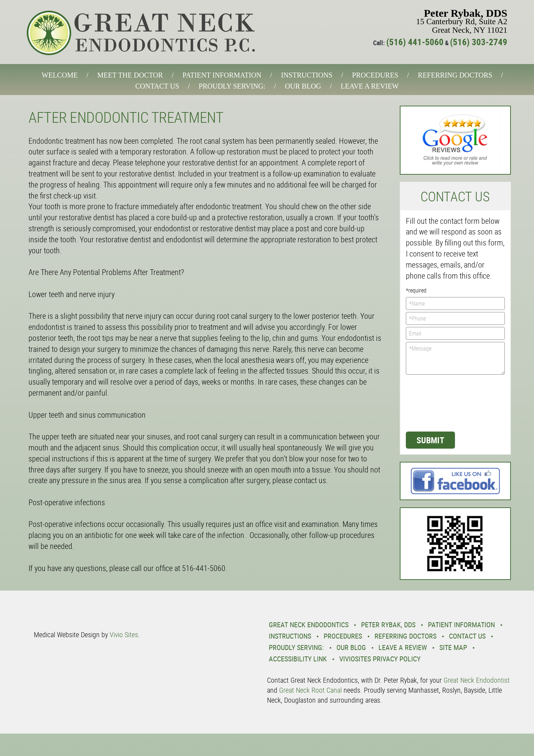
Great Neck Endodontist (477, 680)
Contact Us (157, 86)
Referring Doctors (455, 75)
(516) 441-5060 (415, 42)
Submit (430, 440)
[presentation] (435, 402)
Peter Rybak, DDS (388, 625)
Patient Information (222, 75)
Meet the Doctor (130, 75)
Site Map (453, 647)
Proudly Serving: (232, 86)
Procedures (375, 75)
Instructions (307, 75)
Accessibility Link (298, 659)
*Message (456, 358)
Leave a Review (370, 86)
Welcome (60, 75)
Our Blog (303, 86)
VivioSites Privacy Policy (380, 659)
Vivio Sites (124, 635)
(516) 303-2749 (479, 42)
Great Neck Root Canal (310, 690)
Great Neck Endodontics (309, 625)
